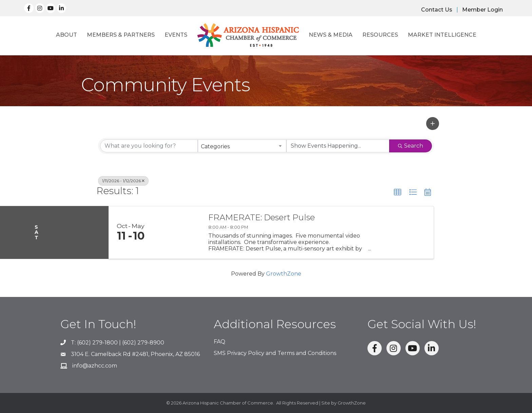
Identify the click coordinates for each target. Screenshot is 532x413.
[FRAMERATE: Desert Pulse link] (177, 233)
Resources (380, 35)
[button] (433, 124)
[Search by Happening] (338, 146)
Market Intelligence (442, 35)
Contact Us (437, 10)
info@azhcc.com (95, 366)
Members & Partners (121, 35)
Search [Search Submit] (411, 146)
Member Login (482, 10)
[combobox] (242, 146)
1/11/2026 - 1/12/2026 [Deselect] (123, 181)
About (66, 35)
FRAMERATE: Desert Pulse (262, 218)
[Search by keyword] (149, 146)
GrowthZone (284, 274)
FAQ (220, 342)
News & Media (331, 35)
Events (176, 35)
